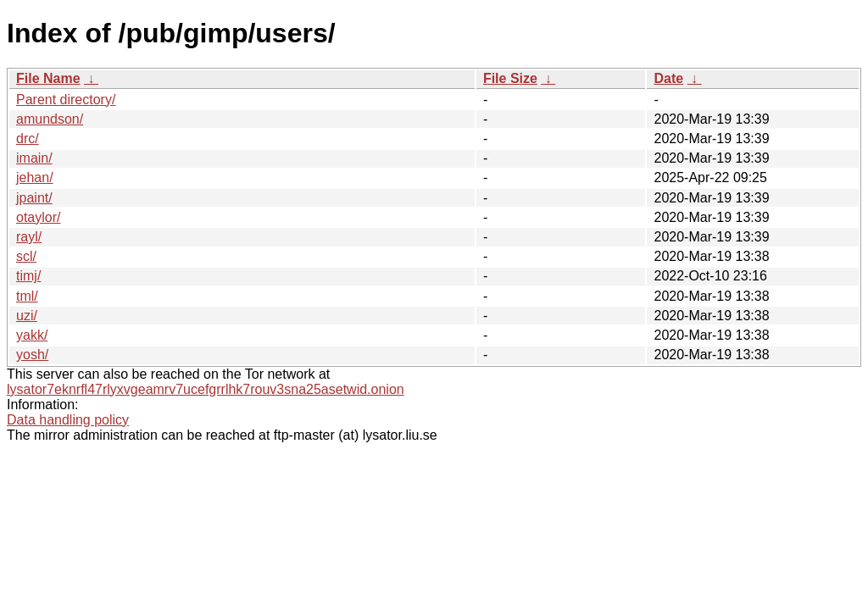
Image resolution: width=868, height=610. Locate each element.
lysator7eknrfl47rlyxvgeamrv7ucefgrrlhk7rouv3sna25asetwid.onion (206, 389)
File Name (48, 78)
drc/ (28, 139)
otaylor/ (38, 217)
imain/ (34, 158)
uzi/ (27, 316)
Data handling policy (68, 420)
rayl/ (29, 237)
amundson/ (50, 119)
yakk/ (32, 335)
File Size (510, 78)
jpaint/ (34, 198)
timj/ (28, 276)
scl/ (26, 256)
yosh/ (32, 355)
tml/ (27, 296)
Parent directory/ (66, 100)
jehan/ (35, 177)
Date (668, 78)
